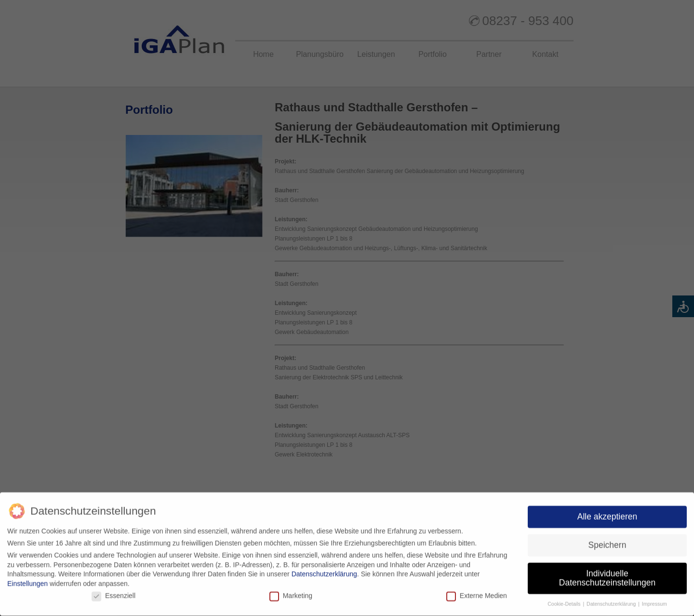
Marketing (291, 593)
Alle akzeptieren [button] (607, 514)
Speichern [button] (607, 542)
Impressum (654, 601)
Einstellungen (27, 581)
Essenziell (113, 593)
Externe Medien (477, 593)
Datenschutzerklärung (324, 571)
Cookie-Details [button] (565, 601)
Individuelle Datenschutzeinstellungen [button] (607, 576)
